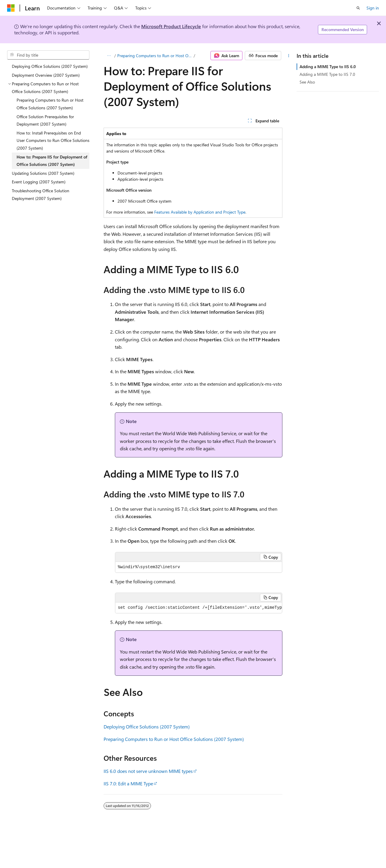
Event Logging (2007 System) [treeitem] (39, 182)
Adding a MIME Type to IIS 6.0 (328, 67)
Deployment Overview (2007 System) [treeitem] (46, 75)
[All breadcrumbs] (109, 56)
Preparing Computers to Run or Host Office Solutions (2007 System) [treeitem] (50, 104)
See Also (307, 82)
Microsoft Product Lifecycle (171, 26)
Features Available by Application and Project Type (200, 212)
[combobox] (48, 55)
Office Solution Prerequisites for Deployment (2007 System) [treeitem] (45, 120)
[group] (199, 608)
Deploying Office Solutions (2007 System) (147, 727)
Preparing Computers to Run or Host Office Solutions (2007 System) (155, 56)
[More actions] (289, 56)
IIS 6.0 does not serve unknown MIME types (148, 771)
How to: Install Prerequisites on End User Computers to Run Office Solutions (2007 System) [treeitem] (53, 140)
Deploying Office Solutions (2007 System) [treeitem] (50, 66)
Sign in (373, 8)
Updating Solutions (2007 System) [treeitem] (43, 173)
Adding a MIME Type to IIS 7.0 (327, 74)
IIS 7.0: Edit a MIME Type (128, 783)
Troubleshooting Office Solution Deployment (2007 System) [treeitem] (41, 194)
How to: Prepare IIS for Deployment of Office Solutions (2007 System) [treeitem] (52, 161)
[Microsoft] (11, 8)
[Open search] (358, 8)
